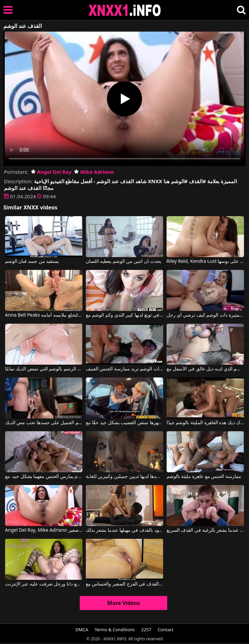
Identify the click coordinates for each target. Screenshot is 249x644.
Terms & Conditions (115, 630)
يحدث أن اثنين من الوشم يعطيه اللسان (123, 261)
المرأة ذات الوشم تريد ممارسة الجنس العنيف (124, 369)
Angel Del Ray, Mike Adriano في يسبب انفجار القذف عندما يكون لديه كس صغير (44, 530)
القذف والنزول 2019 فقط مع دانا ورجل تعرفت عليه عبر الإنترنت (44, 584)
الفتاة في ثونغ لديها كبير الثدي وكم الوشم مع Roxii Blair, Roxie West (124, 315)
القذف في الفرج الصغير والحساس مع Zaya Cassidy (124, 584)
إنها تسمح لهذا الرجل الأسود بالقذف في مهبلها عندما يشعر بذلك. (124, 530)
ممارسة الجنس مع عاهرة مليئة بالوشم (204, 477)
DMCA (82, 630)
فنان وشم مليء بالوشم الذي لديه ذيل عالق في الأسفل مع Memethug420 (205, 369)
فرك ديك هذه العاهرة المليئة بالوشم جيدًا (205, 423)
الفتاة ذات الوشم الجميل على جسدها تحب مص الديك (44, 423)
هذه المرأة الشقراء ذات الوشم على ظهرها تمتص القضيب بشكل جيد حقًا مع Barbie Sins (124, 423)
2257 (146, 630)
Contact (166, 630)
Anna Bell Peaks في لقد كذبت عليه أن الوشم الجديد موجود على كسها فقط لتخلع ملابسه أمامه (44, 315)
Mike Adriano (94, 172)
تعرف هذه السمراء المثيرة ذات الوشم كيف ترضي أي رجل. (205, 315)
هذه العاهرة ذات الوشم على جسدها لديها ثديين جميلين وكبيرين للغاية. (124, 477)
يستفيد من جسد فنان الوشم (32, 261)
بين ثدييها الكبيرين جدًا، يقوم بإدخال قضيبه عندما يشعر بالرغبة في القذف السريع (205, 530)
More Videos (124, 603)
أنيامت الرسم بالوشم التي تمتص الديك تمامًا (44, 369)
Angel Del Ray (51, 172)
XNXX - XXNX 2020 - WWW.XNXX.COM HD (125, 10)
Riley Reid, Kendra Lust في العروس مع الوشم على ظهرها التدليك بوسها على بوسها (205, 261)
